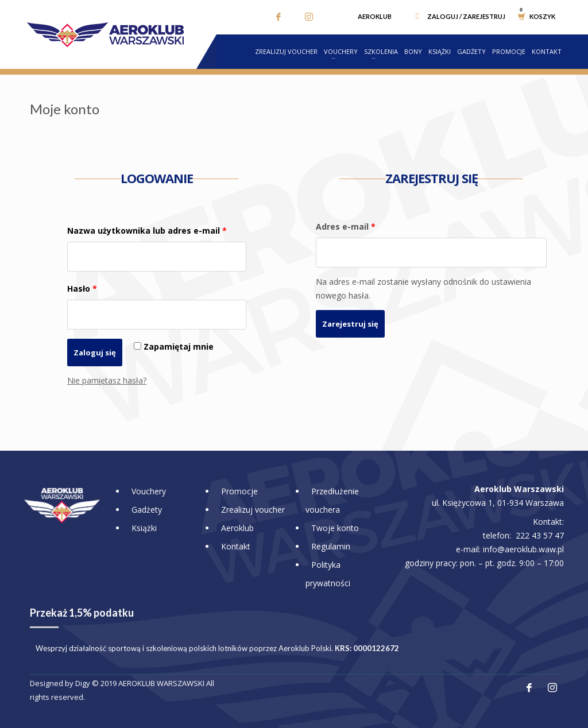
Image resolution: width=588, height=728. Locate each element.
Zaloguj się (95, 353)
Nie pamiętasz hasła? (107, 380)
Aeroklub (375, 16)
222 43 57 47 (540, 535)
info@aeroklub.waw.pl (523, 549)
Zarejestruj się (350, 324)
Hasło (82, 289)
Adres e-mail (346, 226)
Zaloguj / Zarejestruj (466, 16)
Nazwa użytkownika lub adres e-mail (147, 231)
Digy (83, 683)
